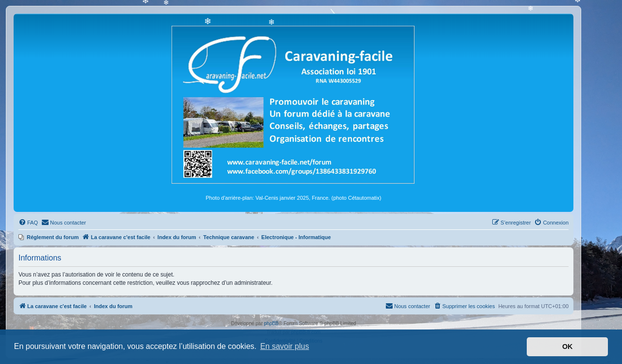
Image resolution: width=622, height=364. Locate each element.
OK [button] (568, 347)
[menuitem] (28, 223)
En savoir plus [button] (285, 346)
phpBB (271, 323)
